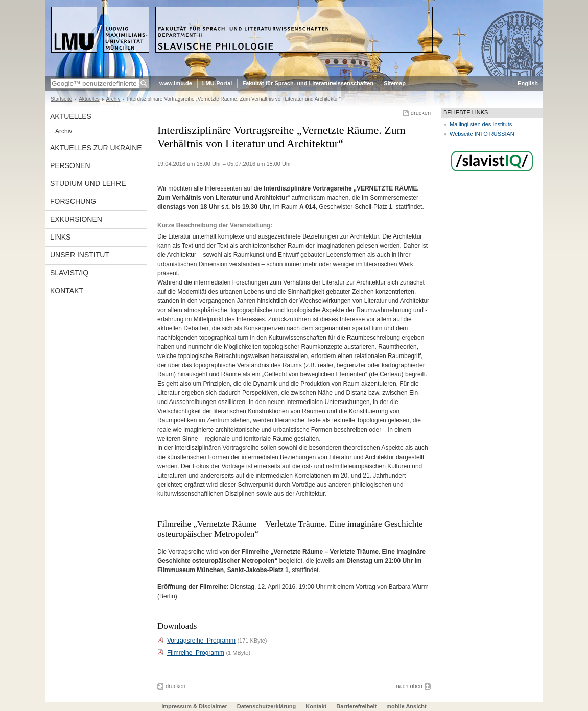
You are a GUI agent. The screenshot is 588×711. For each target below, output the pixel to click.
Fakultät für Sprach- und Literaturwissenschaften (308, 83)
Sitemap (395, 83)
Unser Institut (80, 255)
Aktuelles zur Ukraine (96, 148)
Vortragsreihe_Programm (201, 641)
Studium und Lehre (88, 183)
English (528, 83)
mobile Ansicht (406, 706)
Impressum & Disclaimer (194, 706)
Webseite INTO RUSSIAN (482, 134)
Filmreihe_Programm (196, 653)
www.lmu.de (176, 83)
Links (60, 237)
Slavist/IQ (69, 273)
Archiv (113, 99)
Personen (70, 165)
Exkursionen (76, 219)
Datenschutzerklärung (267, 706)
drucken (421, 113)
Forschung (73, 201)
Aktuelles (89, 99)
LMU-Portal (217, 83)
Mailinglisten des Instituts (481, 124)
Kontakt (67, 291)
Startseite (61, 99)
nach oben (409, 686)
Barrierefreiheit (357, 706)
